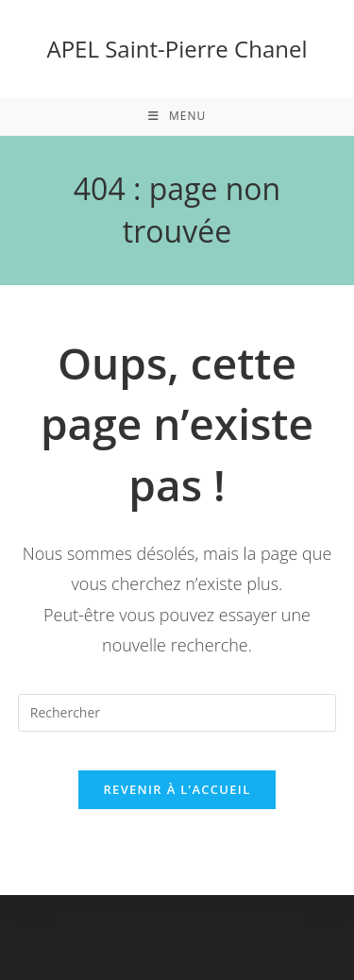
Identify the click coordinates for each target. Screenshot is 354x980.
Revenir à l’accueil (177, 789)
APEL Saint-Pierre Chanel (177, 49)
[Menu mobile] (177, 116)
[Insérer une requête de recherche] (177, 713)
